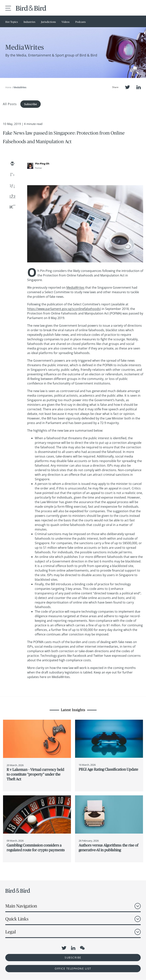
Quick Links (17, 919)
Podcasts (81, 22)
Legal (11, 932)
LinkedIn (139, 87)
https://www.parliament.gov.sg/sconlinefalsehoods (64, 309)
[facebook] (12, 197)
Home (8, 87)
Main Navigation (21, 906)
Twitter (127, 87)
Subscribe (31, 104)
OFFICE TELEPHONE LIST (73, 968)
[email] (12, 164)
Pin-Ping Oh (42, 164)
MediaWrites (75, 287)
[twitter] (12, 175)
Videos (66, 22)
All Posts (10, 104)
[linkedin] (12, 186)
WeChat (82, 948)
